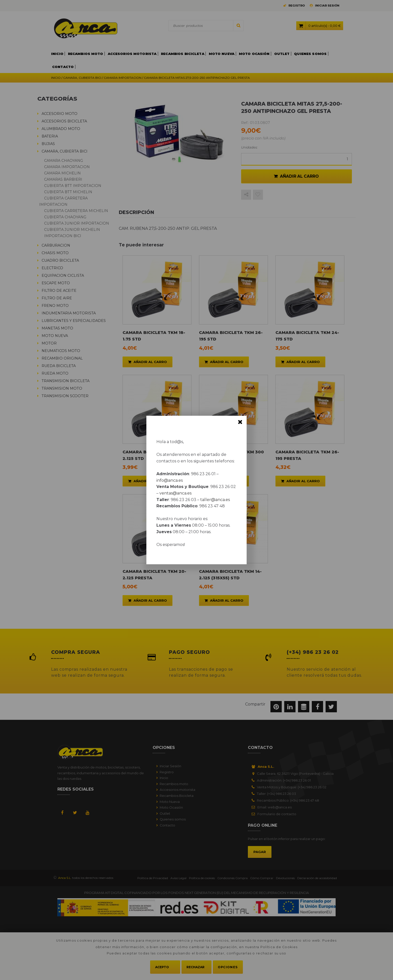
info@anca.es (170, 480)
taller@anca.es (215, 500)
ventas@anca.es (175, 493)
